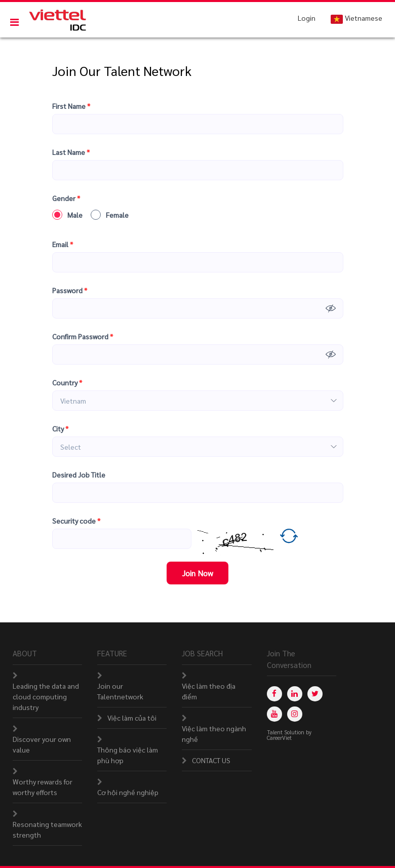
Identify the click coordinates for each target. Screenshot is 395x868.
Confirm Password (83, 337)
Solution (295, 732)
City (60, 429)
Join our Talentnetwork (120, 691)
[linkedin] (295, 694)
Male (67, 215)
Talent (275, 732)
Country (67, 383)
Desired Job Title (79, 475)
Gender (66, 198)
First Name (71, 106)
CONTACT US (211, 760)
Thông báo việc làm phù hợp (128, 755)
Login (307, 18)
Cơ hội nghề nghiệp (128, 792)
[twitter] (315, 694)
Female (110, 215)
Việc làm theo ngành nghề (214, 734)
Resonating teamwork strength (47, 829)
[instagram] (295, 714)
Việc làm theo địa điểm (209, 691)
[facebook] (274, 694)
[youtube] (274, 714)
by (309, 732)
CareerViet (279, 738)
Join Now (197, 573)
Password (70, 290)
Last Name (71, 152)
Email (63, 244)
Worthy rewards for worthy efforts (43, 787)
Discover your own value (42, 744)
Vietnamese (357, 18)
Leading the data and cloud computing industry (46, 696)
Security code (76, 521)
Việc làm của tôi (132, 718)
